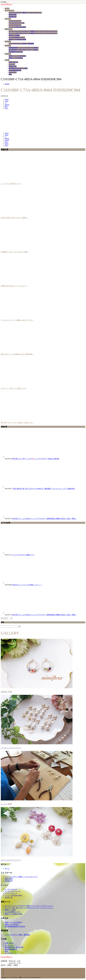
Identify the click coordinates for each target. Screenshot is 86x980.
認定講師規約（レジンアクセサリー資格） (24, 48)
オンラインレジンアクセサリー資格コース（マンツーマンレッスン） (33, 31)
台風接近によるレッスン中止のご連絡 (14, 252)
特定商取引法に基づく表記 (18, 68)
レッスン (8, 19)
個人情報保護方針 (15, 70)
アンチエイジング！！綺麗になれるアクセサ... (17, 320)
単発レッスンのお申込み (17, 56)
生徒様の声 (13, 17)
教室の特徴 (13, 15)
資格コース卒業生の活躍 (17, 39)
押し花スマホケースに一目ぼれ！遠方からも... (17, 423)
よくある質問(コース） (17, 37)
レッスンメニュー (15, 21)
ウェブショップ (10, 945)
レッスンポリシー (15, 25)
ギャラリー (13, 72)
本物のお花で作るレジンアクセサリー (14, 286)
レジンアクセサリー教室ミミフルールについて (25, 13)
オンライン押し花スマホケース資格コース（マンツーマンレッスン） (33, 33)
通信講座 (8, 41)
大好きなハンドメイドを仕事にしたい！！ (27, 585)
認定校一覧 (13, 66)
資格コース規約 (14, 35)
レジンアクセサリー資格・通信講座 (21, 44)
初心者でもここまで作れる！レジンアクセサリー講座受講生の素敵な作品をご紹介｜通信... (44, 519)
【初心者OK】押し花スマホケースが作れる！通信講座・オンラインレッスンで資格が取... (44, 489)
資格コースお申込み (16, 58)
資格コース (9, 29)
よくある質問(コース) (12, 912)
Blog (10, 74)
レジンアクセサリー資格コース (23, 555)
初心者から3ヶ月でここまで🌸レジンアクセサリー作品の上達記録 (36, 459)
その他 (7, 60)
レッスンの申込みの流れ (17, 27)
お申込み (8, 54)
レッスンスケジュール (17, 23)
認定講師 (8, 46)
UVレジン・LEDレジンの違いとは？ (14, 388)
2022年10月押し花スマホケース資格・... (15, 218)
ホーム (7, 8)
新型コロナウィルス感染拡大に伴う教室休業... (17, 354)
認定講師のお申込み (16, 52)
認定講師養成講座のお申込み (15, 926)
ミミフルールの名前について (11, 184)
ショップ (12, 64)
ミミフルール (9, 11)
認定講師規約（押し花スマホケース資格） (24, 50)
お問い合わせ (13, 62)
